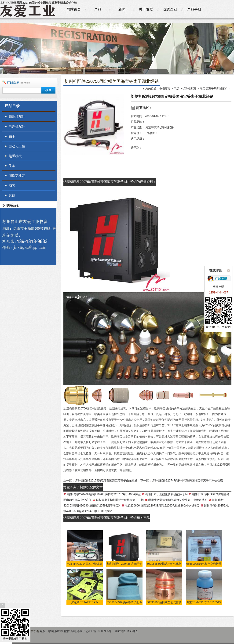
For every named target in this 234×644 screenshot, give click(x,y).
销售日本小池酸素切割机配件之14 (166, 494)
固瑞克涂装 (17, 176)
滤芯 (12, 185)
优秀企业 (170, 9)
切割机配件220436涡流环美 (124, 564)
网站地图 (121, 631)
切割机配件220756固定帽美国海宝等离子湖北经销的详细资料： (110, 182)
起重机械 (15, 156)
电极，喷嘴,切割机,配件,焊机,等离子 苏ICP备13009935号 (76, 631)
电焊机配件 (17, 127)
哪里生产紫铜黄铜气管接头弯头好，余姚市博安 (178, 500)
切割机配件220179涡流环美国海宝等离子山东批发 (106, 481)
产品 (98, 9)
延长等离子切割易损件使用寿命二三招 (120, 500)
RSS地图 (133, 631)
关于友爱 (146, 9)
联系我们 (13, 205)
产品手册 (194, 9)
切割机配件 (190, 89)
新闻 (122, 9)
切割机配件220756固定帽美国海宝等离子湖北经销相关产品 (107, 518)
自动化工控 (17, 146)
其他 (12, 195)
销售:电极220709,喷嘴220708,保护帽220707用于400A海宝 (104, 494)
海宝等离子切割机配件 (214, 89)
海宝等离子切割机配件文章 (83, 487)
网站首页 (74, 9)
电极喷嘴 (165, 89)
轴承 (12, 136)
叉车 (12, 166)
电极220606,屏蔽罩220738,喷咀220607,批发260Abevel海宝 (162, 506)
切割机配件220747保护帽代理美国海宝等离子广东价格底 (187, 481)
